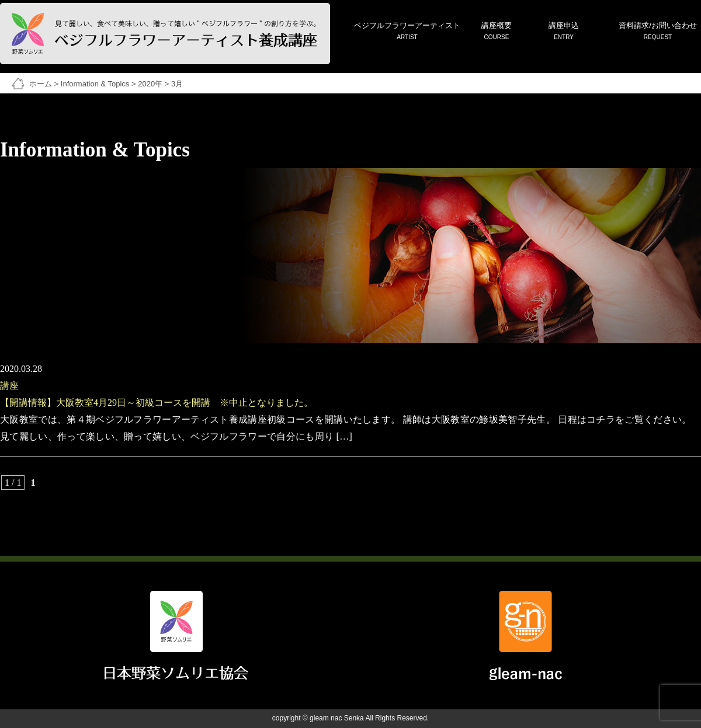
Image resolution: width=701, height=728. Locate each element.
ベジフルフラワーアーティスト (407, 32)
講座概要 (497, 32)
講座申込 (564, 32)
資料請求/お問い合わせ (658, 32)
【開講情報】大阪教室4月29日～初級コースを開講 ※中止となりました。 (157, 403)
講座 (9, 386)
